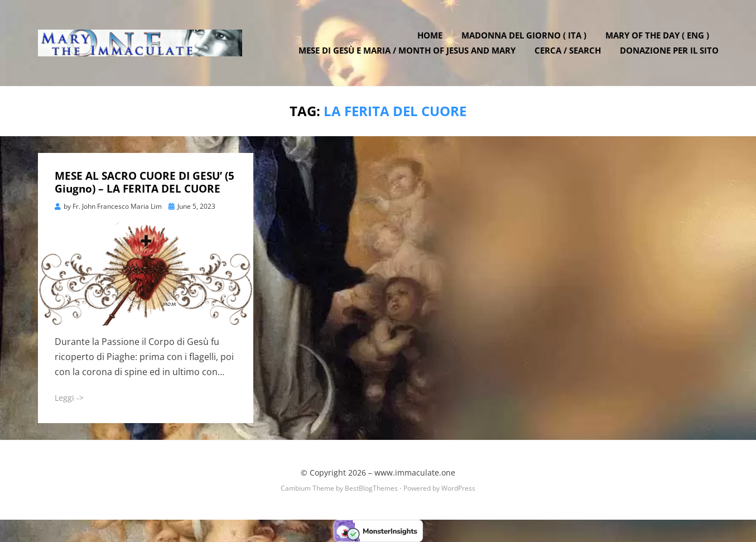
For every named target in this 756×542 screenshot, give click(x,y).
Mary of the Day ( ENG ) (657, 35)
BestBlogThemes (371, 488)
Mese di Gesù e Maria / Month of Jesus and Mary (407, 50)
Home (430, 35)
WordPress (458, 488)
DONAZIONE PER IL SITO (669, 50)
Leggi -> (69, 398)
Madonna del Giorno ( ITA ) (524, 35)
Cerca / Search (568, 50)
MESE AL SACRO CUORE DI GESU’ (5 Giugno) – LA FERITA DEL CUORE (145, 182)
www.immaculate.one (415, 473)
